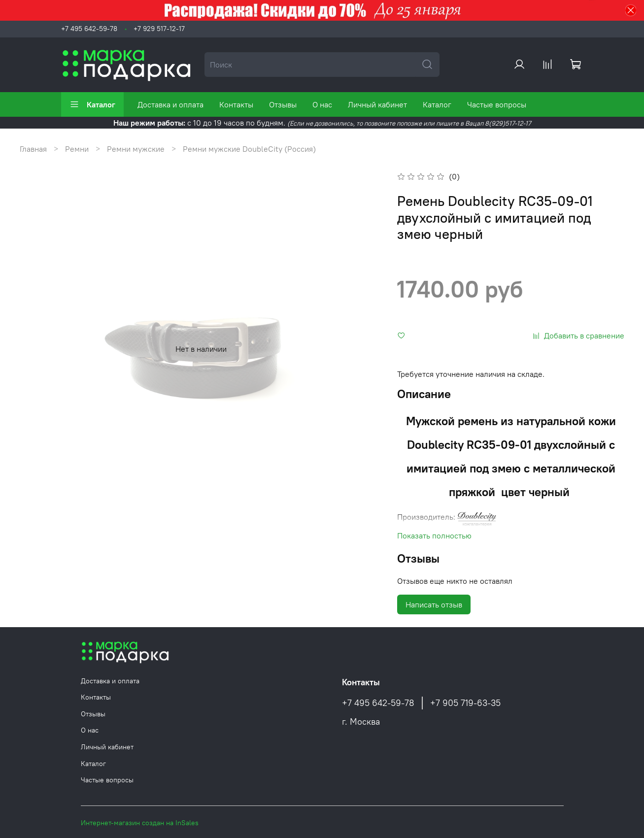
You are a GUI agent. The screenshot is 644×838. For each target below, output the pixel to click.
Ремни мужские (136, 149)
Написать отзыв (434, 604)
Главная (33, 149)
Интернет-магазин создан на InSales (140, 823)
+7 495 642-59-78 (89, 29)
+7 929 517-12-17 (159, 29)
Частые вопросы (497, 104)
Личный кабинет (377, 104)
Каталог (92, 104)
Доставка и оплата (170, 104)
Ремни (77, 149)
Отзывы (283, 104)
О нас (322, 104)
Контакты (236, 104)
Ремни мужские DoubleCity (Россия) (249, 149)
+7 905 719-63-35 (465, 703)
